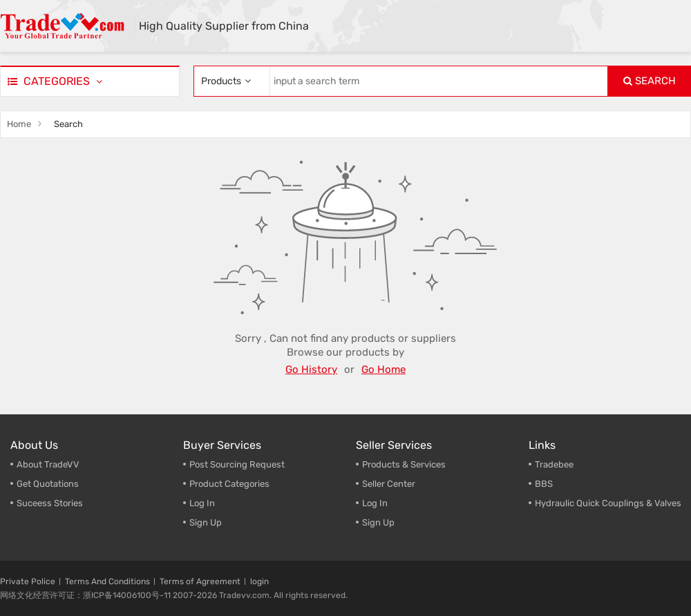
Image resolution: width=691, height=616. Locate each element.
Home (19, 124)
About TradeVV (48, 464)
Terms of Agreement (200, 581)
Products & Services (404, 464)
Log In (202, 503)
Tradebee (554, 464)
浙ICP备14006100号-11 (127, 595)
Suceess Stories (50, 503)
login (259, 581)
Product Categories (229, 484)
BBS (544, 484)
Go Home (384, 369)
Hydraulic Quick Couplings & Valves (608, 503)
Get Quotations (48, 484)
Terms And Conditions (107, 581)
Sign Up (206, 522)
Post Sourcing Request (237, 464)
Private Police (28, 581)
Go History (311, 369)
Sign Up (378, 522)
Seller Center (389, 484)
